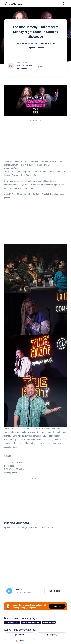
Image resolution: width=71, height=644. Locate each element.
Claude (19, 641)
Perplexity (52, 635)
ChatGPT (19, 635)
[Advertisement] (36, 140)
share (41, 67)
